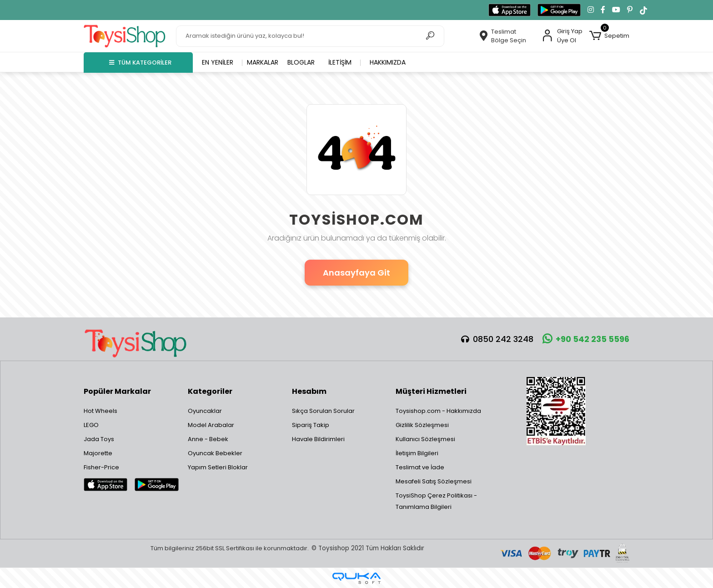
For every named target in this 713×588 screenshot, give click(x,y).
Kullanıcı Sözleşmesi (425, 439)
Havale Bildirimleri (318, 439)
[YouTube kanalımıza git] (616, 10)
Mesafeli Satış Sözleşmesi (434, 481)
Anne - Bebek (208, 439)
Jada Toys (99, 439)
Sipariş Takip (311, 425)
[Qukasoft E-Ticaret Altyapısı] (356, 578)
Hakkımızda (388, 62)
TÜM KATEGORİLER (140, 63)
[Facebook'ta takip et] (603, 10)
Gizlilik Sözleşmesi (422, 425)
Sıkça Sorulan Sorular (323, 411)
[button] (609, 36)
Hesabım (309, 391)
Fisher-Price (101, 467)
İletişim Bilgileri (417, 453)
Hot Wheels (100, 411)
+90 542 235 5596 (586, 339)
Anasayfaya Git (356, 273)
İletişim (340, 62)
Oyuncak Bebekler (215, 453)
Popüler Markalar (117, 391)
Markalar (263, 62)
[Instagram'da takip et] (591, 10)
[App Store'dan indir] (510, 10)
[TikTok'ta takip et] (643, 10)
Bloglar (301, 62)
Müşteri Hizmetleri (431, 391)
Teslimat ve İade (420, 467)
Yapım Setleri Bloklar (218, 467)
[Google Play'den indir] (559, 10)
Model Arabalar (211, 425)
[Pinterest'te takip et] (630, 10)
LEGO (91, 425)
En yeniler (218, 62)
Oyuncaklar (205, 411)
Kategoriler (210, 391)
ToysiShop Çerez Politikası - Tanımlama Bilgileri (436, 501)
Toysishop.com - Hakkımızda (438, 411)
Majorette (98, 453)
